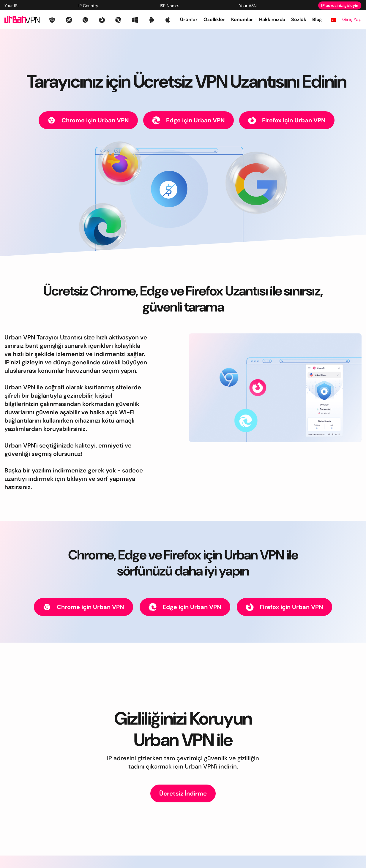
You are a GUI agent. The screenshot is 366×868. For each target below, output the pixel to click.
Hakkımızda (272, 19)
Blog (317, 19)
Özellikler (214, 19)
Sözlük (299, 19)
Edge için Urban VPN (188, 120)
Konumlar (242, 19)
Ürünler (189, 19)
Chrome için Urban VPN (88, 120)
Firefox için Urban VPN (287, 120)
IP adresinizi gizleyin (340, 5)
